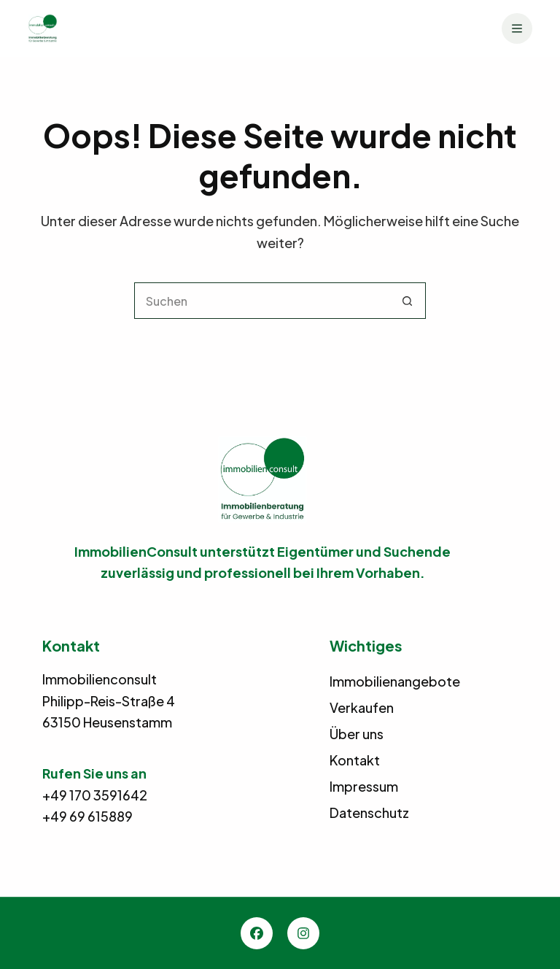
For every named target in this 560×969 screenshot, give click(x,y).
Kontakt (355, 760)
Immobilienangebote (395, 681)
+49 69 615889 (87, 816)
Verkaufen (362, 707)
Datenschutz (369, 812)
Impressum (364, 786)
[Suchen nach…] (262, 301)
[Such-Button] (408, 301)
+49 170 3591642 (95, 795)
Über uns (357, 734)
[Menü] (517, 28)
